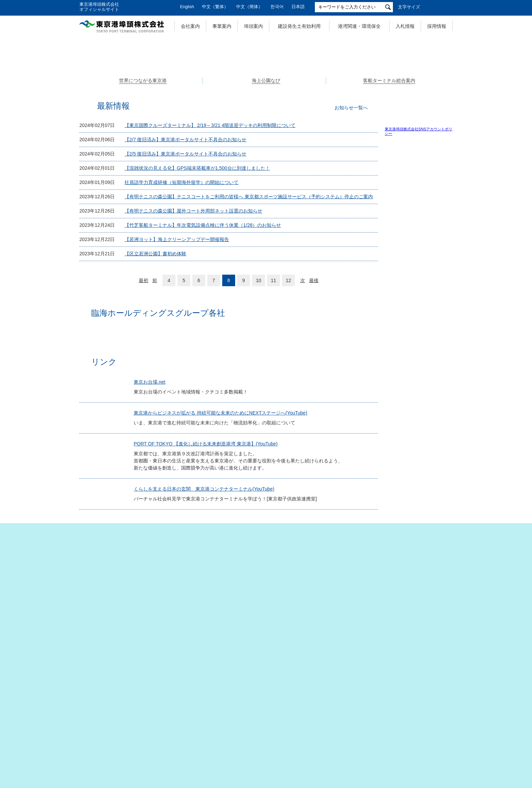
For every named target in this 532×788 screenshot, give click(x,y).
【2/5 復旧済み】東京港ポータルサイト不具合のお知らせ (185, 271)
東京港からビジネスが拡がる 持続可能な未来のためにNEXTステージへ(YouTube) (224, 550)
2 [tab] (266, 176)
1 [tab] (259, 176)
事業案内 (222, 26)
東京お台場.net (153, 512)
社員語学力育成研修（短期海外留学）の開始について (182, 299)
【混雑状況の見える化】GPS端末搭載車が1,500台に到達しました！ (197, 285)
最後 (314, 398)
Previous (79, 105)
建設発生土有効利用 (299, 26)
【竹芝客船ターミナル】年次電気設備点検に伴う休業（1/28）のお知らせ (203, 342)
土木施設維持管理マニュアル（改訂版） (426, 523)
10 (259, 398)
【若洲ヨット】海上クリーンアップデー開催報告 (177, 356)
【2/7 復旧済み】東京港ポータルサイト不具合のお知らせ (185, 257)
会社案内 (190, 26)
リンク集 (416, 748)
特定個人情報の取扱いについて (263, 748)
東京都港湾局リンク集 (411, 647)
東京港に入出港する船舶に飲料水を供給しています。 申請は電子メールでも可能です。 (423, 560)
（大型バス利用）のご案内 (423, 481)
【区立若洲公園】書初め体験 (155, 371)
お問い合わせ (376, 748)
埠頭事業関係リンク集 (411, 611)
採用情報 (437, 26)
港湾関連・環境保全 (359, 26)
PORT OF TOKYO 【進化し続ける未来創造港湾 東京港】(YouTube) (209, 591)
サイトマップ (126, 748)
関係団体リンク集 (406, 601)
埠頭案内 (253, 26)
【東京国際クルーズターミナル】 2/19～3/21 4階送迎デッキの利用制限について (210, 242)
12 (288, 398)
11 (273, 398)
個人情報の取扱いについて (185, 748)
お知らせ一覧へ (351, 225)
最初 (144, 398)
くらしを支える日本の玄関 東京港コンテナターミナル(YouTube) (207, 636)
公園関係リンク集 (406, 637)
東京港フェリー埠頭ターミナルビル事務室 (423, 501)
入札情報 (405, 26)
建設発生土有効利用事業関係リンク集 (419, 624)
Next (453, 105)
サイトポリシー (329, 748)
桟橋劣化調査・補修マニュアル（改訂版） (426, 533)
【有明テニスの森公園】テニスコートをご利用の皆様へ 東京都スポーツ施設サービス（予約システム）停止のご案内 (249, 314)
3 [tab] (273, 176)
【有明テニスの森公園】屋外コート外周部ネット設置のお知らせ (193, 328)
